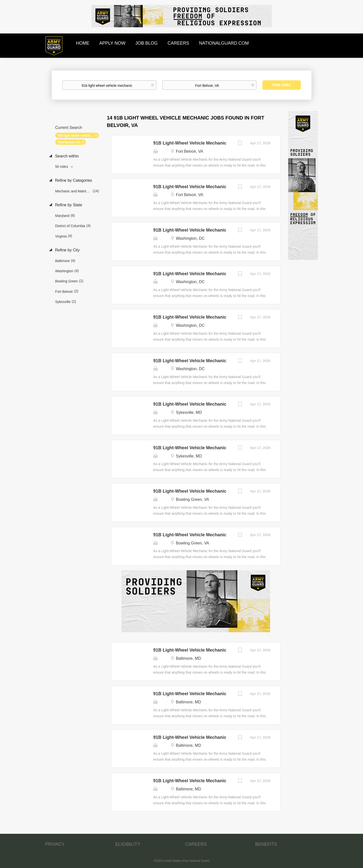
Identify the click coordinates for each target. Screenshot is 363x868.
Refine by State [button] (68, 205)
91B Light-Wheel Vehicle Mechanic (190, 143)
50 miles (62, 167)
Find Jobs (282, 85)
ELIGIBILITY (128, 844)
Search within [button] (67, 156)
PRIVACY (55, 844)
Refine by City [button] (67, 250)
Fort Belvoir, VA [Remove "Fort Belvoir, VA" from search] (69, 142)
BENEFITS (266, 844)
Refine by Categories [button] (73, 180)
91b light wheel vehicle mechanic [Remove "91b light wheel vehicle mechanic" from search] (79, 136)
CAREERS (196, 844)
